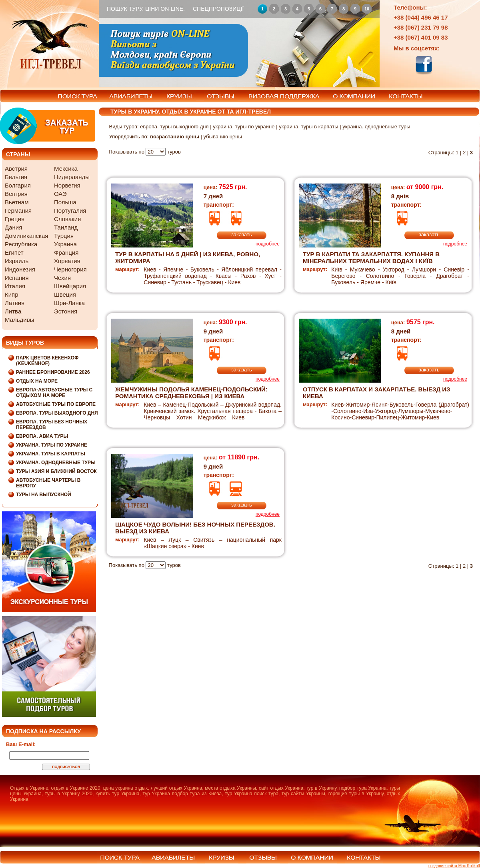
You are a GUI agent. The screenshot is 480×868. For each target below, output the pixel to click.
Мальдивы (19, 320)
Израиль (17, 261)
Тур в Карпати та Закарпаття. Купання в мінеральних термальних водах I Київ (371, 257)
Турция (64, 236)
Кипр (12, 294)
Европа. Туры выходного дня (57, 413)
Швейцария (70, 286)
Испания (17, 278)
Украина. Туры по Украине (52, 445)
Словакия (67, 219)
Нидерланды (72, 177)
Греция (15, 219)
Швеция (65, 294)
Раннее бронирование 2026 (53, 372)
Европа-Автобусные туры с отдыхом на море (54, 393)
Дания (13, 227)
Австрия (16, 169)
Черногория (70, 269)
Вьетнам (17, 202)
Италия (15, 286)
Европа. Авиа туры (42, 436)
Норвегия (67, 185)
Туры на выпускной (44, 495)
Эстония (66, 311)
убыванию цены (222, 137)
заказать (242, 234)
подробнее (268, 244)
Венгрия (16, 194)
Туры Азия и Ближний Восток (56, 471)
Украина (65, 244)
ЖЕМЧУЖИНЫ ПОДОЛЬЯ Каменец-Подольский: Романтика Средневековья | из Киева (191, 393)
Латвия (15, 303)
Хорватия (67, 261)
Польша (65, 202)
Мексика (66, 169)
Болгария (18, 185)
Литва (13, 311)
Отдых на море (37, 381)
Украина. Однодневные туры (56, 463)
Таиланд (66, 227)
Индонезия (20, 269)
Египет (14, 252)
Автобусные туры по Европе (56, 404)
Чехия (62, 278)
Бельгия (16, 177)
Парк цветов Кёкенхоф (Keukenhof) (47, 361)
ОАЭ (60, 194)
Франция (66, 252)
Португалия (70, 211)
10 (367, 9)
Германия (18, 211)
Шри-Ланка (69, 303)
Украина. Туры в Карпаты (51, 454)
